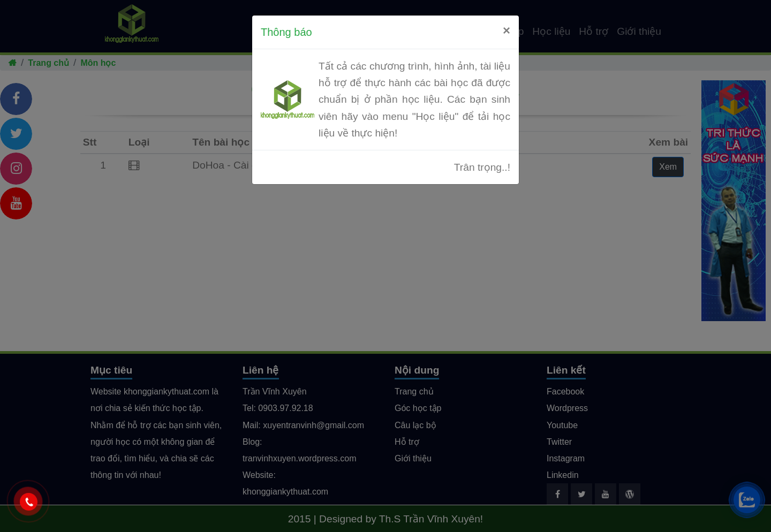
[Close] (507, 31)
